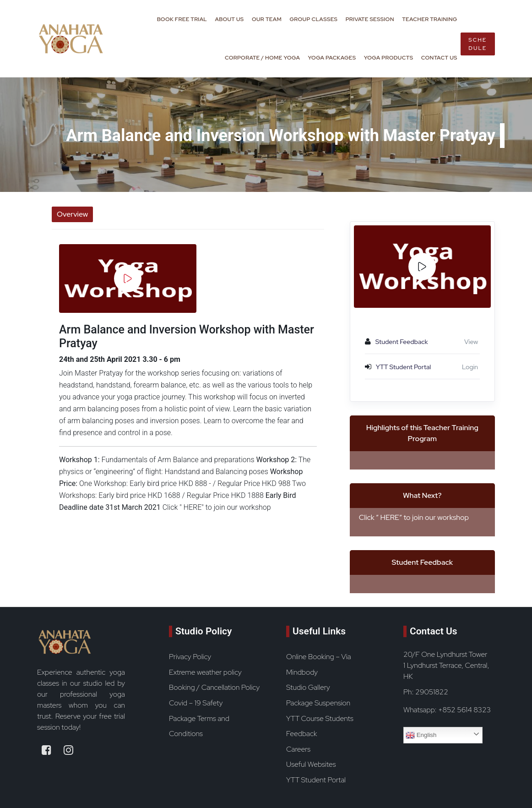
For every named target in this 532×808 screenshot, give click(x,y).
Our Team (267, 19)
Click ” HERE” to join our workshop (414, 517)
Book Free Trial (182, 19)
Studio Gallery (308, 687)
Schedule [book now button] (478, 44)
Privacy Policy (190, 657)
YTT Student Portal (316, 780)
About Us (229, 19)
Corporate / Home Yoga (262, 58)
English (421, 735)
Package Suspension (318, 703)
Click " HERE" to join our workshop (217, 507)
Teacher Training (429, 19)
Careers (298, 749)
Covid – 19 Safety (196, 703)
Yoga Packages (332, 58)
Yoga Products (389, 58)
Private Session (370, 19)
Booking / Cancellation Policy (214, 687)
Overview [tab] (72, 214)
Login (470, 367)
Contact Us (439, 58)
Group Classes (314, 19)
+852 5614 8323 (464, 710)
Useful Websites (311, 764)
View (471, 342)
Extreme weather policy (205, 672)
